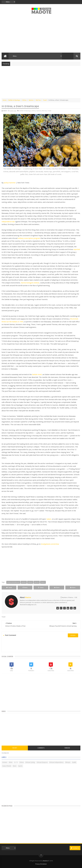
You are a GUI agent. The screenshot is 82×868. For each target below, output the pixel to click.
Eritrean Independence (56, 762)
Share (25, 588)
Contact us (75, 848)
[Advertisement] (41, 34)
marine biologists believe (30, 283)
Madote (46, 861)
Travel (45, 100)
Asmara (5, 762)
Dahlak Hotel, (37, 375)
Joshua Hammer (10, 183)
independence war (8, 222)
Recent (15, 748)
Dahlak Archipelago (14, 100)
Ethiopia (68, 762)
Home (4, 100)
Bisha (11, 762)
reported (77, 249)
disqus (73, 635)
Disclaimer (44, 864)
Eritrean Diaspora (42, 762)
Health (74, 762)
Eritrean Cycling (30, 762)
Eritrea (24, 100)
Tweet (9, 588)
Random (67, 748)
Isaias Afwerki (7, 766)
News (15, 766)
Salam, (49, 519)
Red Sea (38, 100)
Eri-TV (16, 762)
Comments (41, 748)
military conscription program (29, 238)
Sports (20, 766)
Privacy (37, 864)
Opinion (31, 100)
